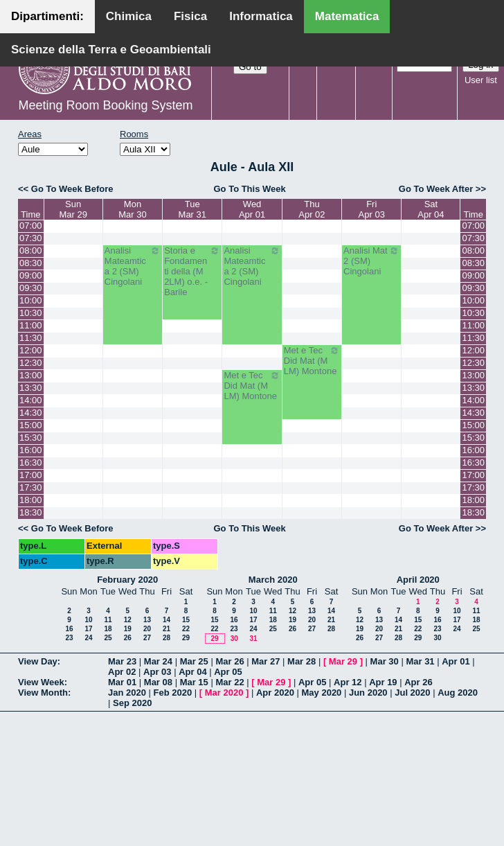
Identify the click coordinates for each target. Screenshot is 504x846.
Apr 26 (418, 682)
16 (69, 629)
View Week (41, 682)
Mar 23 (122, 661)
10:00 (31, 300)
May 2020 (322, 693)
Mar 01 (122, 682)
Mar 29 (343, 661)
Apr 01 (456, 661)
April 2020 (418, 580)
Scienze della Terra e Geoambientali (111, 50)
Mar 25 (194, 661)
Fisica (190, 16)
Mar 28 (301, 661)
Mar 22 (229, 682)
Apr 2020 (275, 693)
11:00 (31, 325)
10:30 (31, 313)
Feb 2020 (173, 693)
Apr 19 (383, 682)
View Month (43, 693)
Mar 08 (158, 682)
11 (108, 620)
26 (128, 638)
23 (69, 638)
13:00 (31, 375)
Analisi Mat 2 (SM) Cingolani (371, 261)
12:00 (31, 350)
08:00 (31, 250)
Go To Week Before (72, 189)
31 (253, 638)
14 (166, 620)
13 (147, 620)
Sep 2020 (132, 703)
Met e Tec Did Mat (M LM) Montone (312, 361)
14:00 (31, 400)
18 (108, 629)
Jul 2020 (412, 693)
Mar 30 (385, 661)
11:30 (31, 338)
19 (128, 629)
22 (186, 629)
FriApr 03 (372, 209)
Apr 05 (228, 672)
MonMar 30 (132, 209)
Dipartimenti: (47, 16)
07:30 (31, 238)
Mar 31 (420, 661)
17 (88, 629)
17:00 (31, 475)
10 (88, 620)
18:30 (31, 512)
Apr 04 (192, 672)
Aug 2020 (458, 693)
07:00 (31, 226)
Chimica (129, 16)
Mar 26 (229, 661)
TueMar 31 (192, 209)
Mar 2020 (224, 693)
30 (234, 638)
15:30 (31, 438)
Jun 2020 (368, 693)
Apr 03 (157, 672)
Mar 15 (194, 682)
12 (128, 620)
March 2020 (273, 580)
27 (147, 638)
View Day (38, 661)
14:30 (31, 413)
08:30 (31, 263)
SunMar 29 (73, 209)
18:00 (31, 500)
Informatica (261, 16)
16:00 (31, 450)
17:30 (31, 487)
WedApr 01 (252, 209)
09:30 (31, 288)
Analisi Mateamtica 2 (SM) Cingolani (133, 266)
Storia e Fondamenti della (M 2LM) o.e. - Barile (192, 271)
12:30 (31, 363)
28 (166, 638)
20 (147, 629)
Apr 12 (348, 682)
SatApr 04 (431, 209)
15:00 (31, 425)
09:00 (31, 275)
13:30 (31, 388)
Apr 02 (122, 672)
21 (166, 629)
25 (108, 638)
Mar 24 (158, 661)
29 (186, 638)
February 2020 (127, 580)
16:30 (31, 462)
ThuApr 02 (312, 209)
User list (481, 80)
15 (186, 620)
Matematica (347, 16)
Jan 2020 (127, 693)
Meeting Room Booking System (105, 105)
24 (88, 638)
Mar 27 (265, 661)
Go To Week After (436, 189)
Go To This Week (249, 189)
